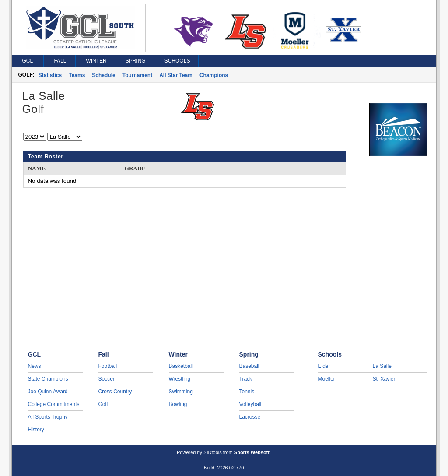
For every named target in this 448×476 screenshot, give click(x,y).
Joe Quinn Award (48, 392)
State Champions (48, 379)
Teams (77, 75)
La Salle (382, 366)
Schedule (103, 75)
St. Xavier (384, 379)
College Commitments (54, 404)
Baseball (249, 366)
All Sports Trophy (48, 417)
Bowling (178, 404)
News (35, 366)
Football (108, 366)
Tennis (247, 392)
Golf (103, 404)
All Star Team (176, 75)
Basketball (181, 366)
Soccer (107, 379)
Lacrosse (250, 417)
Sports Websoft (252, 452)
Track (246, 379)
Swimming (181, 392)
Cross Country (115, 392)
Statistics (50, 75)
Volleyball (250, 404)
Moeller (327, 379)
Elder (324, 366)
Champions (214, 75)
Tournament (137, 75)
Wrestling (180, 379)
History (36, 430)
